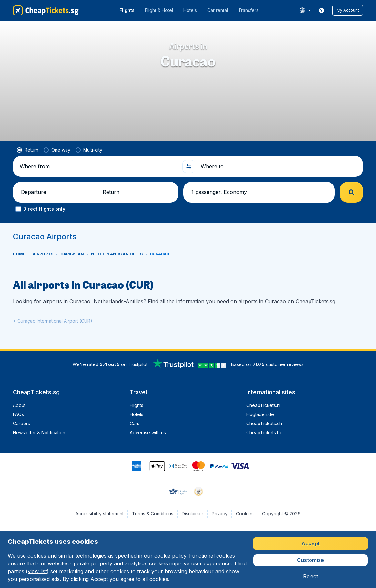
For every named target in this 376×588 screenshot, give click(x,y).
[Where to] (279, 166)
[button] (348, 10)
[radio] (28, 150)
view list (37, 571)
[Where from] (98, 166)
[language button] (305, 10)
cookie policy (170, 556)
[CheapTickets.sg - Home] (46, 10)
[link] (321, 10)
